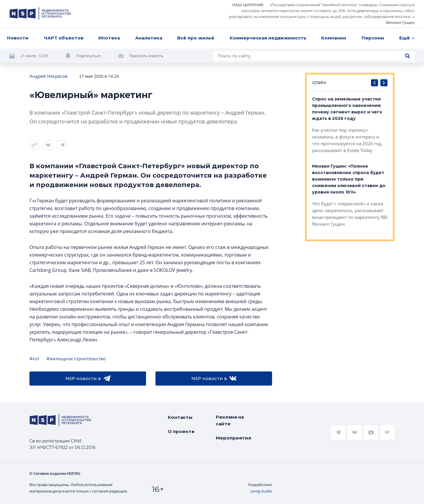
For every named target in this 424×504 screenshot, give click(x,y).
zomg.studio (261, 491)
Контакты (180, 417)
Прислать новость (146, 56)
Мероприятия (233, 438)
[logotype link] (40, 14)
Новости (18, 38)
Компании (334, 38)
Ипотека (109, 38)
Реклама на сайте (230, 420)
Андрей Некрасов (48, 76)
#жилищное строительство (76, 358)
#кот (34, 358)
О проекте (181, 431)
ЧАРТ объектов (64, 38)
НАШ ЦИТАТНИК (248, 5)
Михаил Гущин (400, 22)
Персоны (373, 38)
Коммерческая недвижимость (268, 38)
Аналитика (149, 38)
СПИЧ (319, 83)
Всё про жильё (196, 38)
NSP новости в (88, 379)
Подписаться (89, 56)
